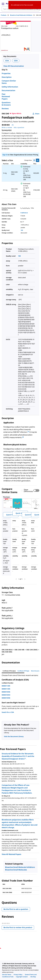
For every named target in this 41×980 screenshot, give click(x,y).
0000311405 (6, 686)
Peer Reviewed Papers (6, 96)
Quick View (11, 515)
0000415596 (6, 692)
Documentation (9, 90)
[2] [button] (23, 437)
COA (7, 61)
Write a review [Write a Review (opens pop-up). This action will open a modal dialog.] (7, 127)
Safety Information (10, 87)
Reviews (5, 109)
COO (16, 61)
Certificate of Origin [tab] (23, 671)
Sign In (5, 155)
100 (22, 230)
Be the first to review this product (19, 928)
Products (4, 15)
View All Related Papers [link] (11, 854)
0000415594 (6, 695)
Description (7, 77)
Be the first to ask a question (16, 909)
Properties (6, 73)
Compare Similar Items (9, 82)
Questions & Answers (6, 104)
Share (36, 114)
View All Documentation (14, 66)
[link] (7, 975)
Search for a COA (8, 712)
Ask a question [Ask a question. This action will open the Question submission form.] (19, 127)
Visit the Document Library (14, 736)
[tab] (5, 15)
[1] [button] (28, 432)
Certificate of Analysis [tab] (9, 671)
